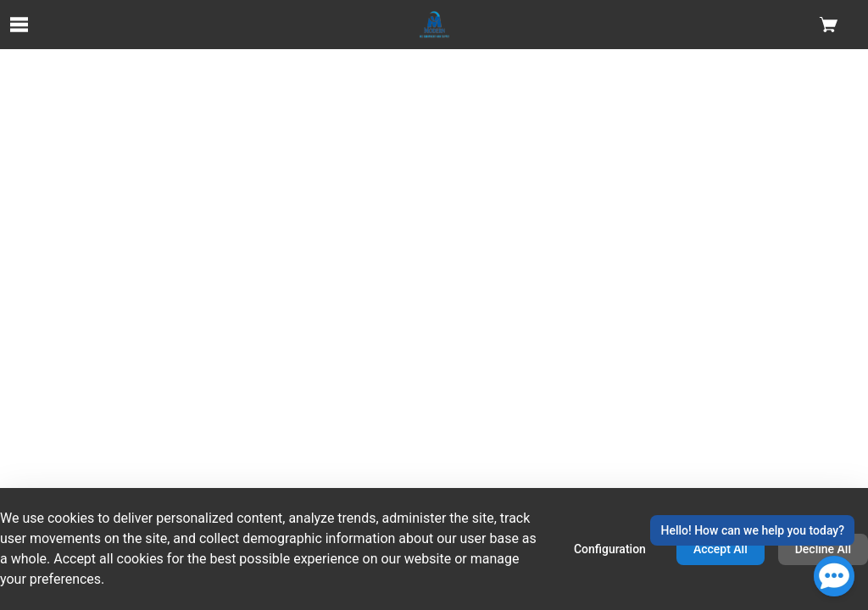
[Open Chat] (834, 576)
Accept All (721, 549)
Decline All (823, 549)
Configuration (610, 549)
